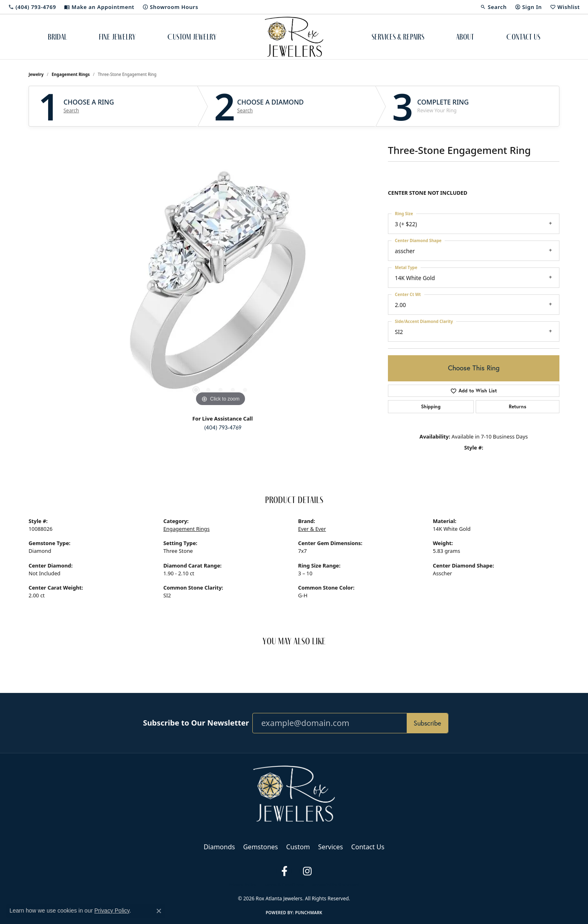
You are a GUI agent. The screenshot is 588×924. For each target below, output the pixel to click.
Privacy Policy (242, 885)
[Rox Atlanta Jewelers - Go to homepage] (294, 793)
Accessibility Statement (336, 885)
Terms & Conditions (284, 885)
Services (331, 847)
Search (71, 111)
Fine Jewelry (117, 37)
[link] (32, 7)
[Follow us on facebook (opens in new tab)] (284, 871)
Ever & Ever (312, 529)
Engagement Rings (71, 74)
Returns (518, 406)
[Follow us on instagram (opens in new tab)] (307, 871)
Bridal (57, 37)
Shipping (431, 406)
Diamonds (219, 847)
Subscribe (427, 723)
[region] (220, 286)
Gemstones (260, 847)
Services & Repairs (398, 37)
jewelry (36, 74)
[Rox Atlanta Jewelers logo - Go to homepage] (294, 37)
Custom (298, 847)
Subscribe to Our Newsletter (196, 723)
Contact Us (523, 37)
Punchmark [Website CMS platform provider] (309, 913)
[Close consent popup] (159, 911)
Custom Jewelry (192, 37)
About (465, 37)
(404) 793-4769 (223, 427)
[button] (493, 7)
